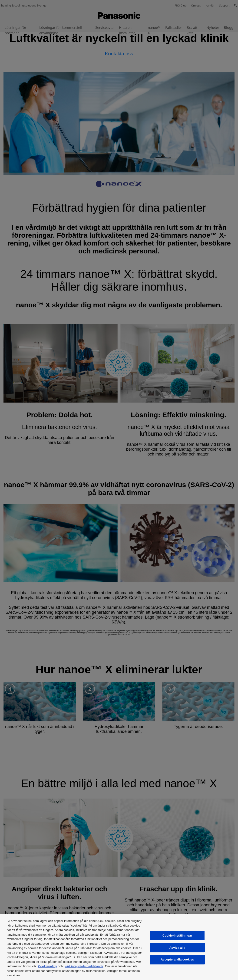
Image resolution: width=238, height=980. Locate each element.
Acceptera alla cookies (177, 959)
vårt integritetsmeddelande (84, 966)
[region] (119, 947)
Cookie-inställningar (177, 936)
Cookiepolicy (48, 966)
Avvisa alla (177, 948)
